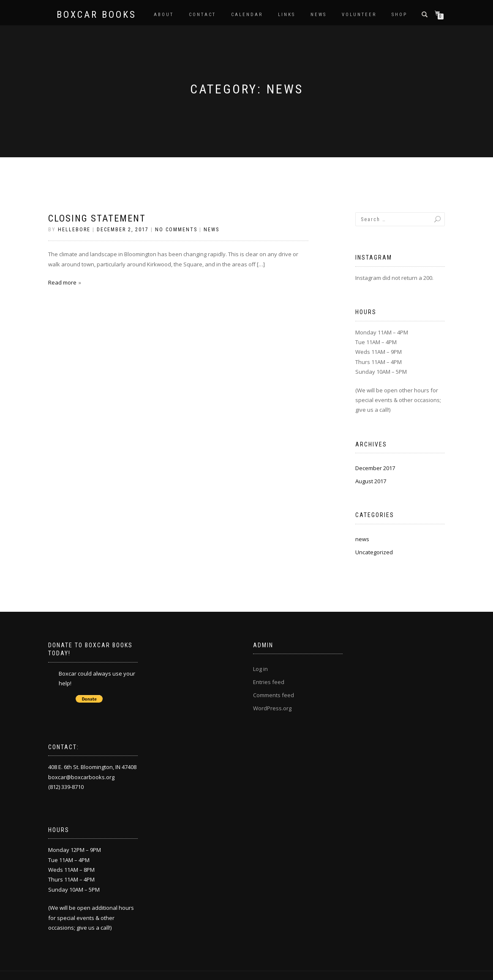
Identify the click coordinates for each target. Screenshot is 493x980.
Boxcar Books (97, 15)
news (211, 230)
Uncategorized (374, 552)
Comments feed (274, 695)
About (164, 15)
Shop (399, 15)
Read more (62, 282)
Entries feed (269, 682)
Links (287, 15)
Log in (260, 669)
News (319, 15)
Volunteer (359, 15)
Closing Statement (97, 218)
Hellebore (74, 230)
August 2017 (371, 481)
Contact (202, 15)
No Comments (176, 230)
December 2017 (375, 468)
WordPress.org (272, 708)
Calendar (247, 15)
